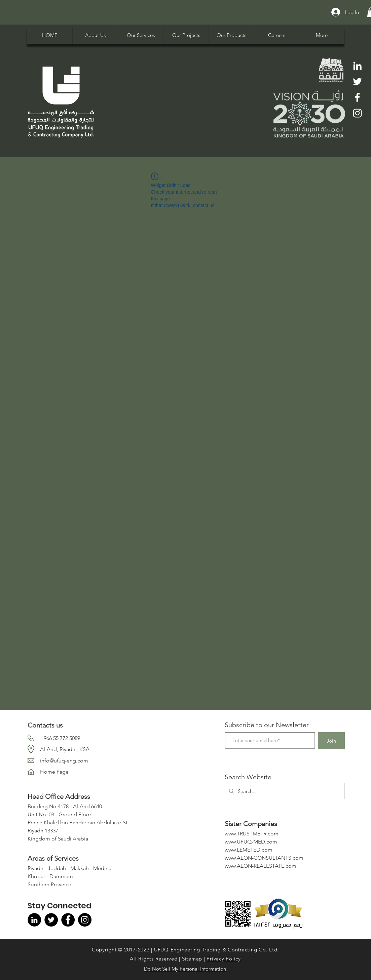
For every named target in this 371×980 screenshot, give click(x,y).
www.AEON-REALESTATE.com (261, 866)
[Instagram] (357, 113)
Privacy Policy (224, 959)
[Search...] (284, 791)
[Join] (331, 741)
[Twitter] (357, 82)
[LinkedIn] (357, 66)
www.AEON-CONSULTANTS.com (264, 858)
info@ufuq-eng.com (64, 761)
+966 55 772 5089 (60, 738)
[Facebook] (357, 97)
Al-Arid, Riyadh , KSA (65, 749)
